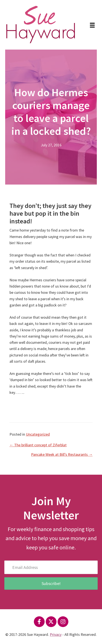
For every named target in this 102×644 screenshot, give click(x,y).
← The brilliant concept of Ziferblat (38, 445)
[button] (39, 622)
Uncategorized (38, 434)
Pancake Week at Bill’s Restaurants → (62, 454)
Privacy (56, 634)
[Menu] (92, 25)
